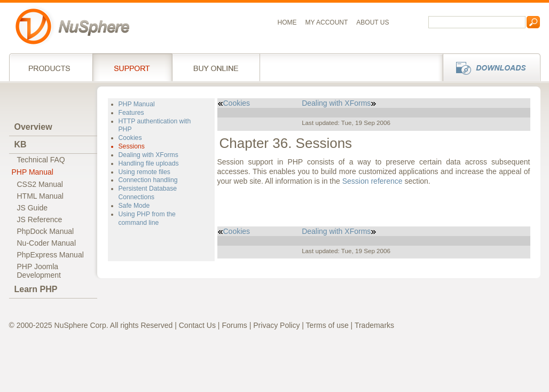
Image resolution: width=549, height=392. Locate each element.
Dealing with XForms (148, 155)
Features (131, 113)
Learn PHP (36, 289)
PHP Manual (33, 172)
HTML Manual (40, 196)
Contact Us (197, 325)
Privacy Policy (276, 325)
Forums (234, 325)
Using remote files (144, 172)
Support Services (132, 67)
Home (287, 22)
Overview (33, 127)
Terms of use (327, 325)
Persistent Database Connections (148, 193)
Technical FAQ (41, 160)
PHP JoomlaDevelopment (39, 271)
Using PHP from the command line (147, 218)
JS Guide (33, 208)
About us (372, 22)
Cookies (130, 138)
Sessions (132, 146)
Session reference (372, 181)
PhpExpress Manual (50, 255)
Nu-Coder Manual (47, 243)
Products (51, 67)
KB (21, 144)
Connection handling (148, 180)
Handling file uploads (149, 163)
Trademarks (374, 325)
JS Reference (40, 219)
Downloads (488, 67)
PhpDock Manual (46, 231)
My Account (327, 22)
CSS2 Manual (40, 184)
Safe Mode (134, 206)
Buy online (216, 67)
